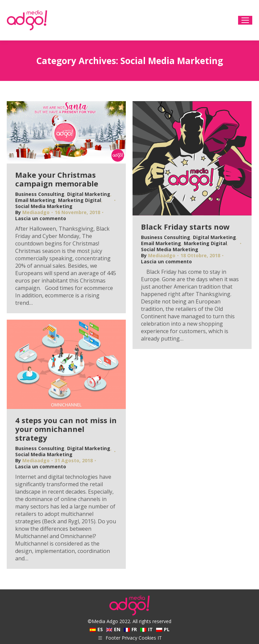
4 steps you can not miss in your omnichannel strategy (66, 429)
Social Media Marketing (44, 206)
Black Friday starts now (185, 227)
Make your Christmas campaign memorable (57, 179)
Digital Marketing (89, 194)
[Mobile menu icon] (245, 20)
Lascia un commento (41, 218)
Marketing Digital (80, 200)
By (32, 212)
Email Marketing (35, 200)
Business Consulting (40, 194)
